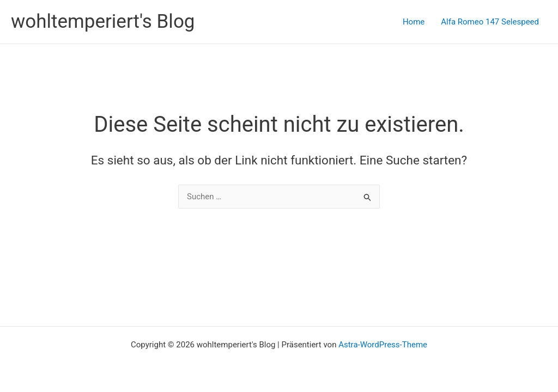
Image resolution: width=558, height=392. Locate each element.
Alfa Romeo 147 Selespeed (490, 22)
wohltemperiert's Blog (103, 22)
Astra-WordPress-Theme (383, 345)
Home (414, 22)
